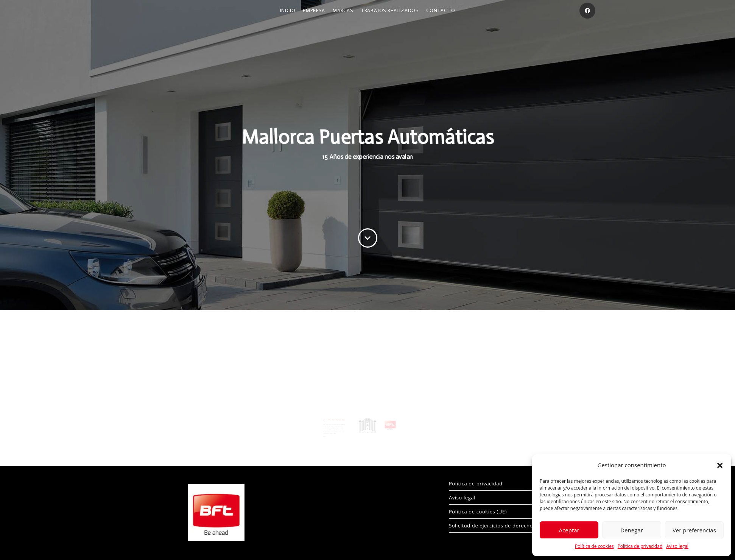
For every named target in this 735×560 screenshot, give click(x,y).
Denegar (632, 530)
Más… (330, 430)
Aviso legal (677, 546)
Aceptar (569, 530)
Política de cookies (594, 546)
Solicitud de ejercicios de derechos (492, 526)
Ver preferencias (694, 530)
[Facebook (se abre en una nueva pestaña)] (587, 11)
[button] (720, 465)
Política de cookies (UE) (478, 512)
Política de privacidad (640, 546)
